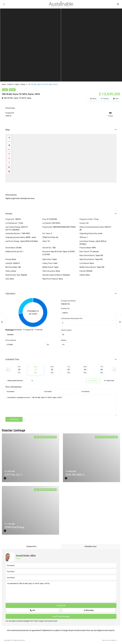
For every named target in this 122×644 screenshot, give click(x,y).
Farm (5, 90)
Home (4, 84)
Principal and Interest (68, 301)
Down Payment (11, 340)
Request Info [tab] (31, 546)
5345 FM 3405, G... (76, 475)
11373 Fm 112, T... (14, 475)
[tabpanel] (30, 45)
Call (33, 610)
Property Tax (65, 308)
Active (23, 84)
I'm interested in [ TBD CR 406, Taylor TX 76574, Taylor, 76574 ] (61, 592)
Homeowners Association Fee (72, 318)
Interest (64, 340)
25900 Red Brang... (15, 527)
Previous (8, 370)
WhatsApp (89, 610)
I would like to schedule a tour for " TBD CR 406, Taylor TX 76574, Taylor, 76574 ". (61, 406)
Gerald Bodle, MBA (26, 556)
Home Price (9, 330)
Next (114, 370)
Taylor (17, 84)
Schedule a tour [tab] (91, 546)
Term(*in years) (66, 330)
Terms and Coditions (109, 640)
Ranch (11, 84)
